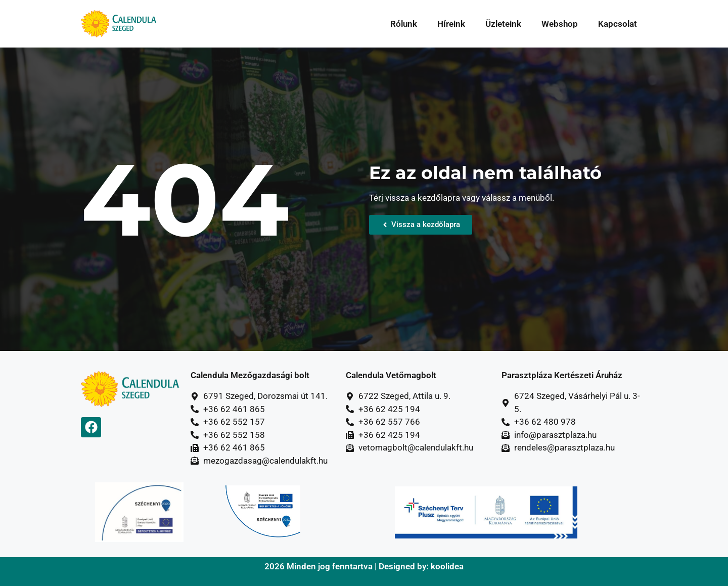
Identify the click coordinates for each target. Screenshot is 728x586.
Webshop (560, 24)
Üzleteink (503, 24)
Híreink (451, 24)
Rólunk (404, 24)
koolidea (447, 566)
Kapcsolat (618, 24)
